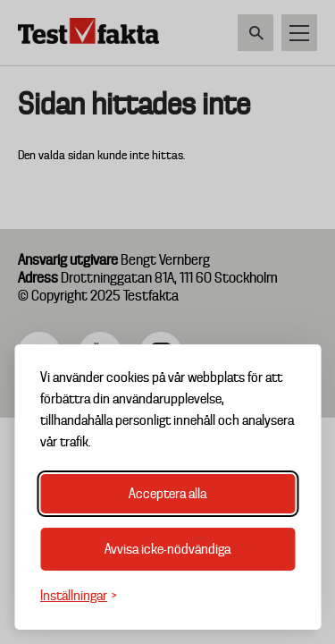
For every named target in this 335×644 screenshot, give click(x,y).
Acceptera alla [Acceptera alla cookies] (167, 494)
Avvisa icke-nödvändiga (167, 549)
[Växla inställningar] (79, 596)
